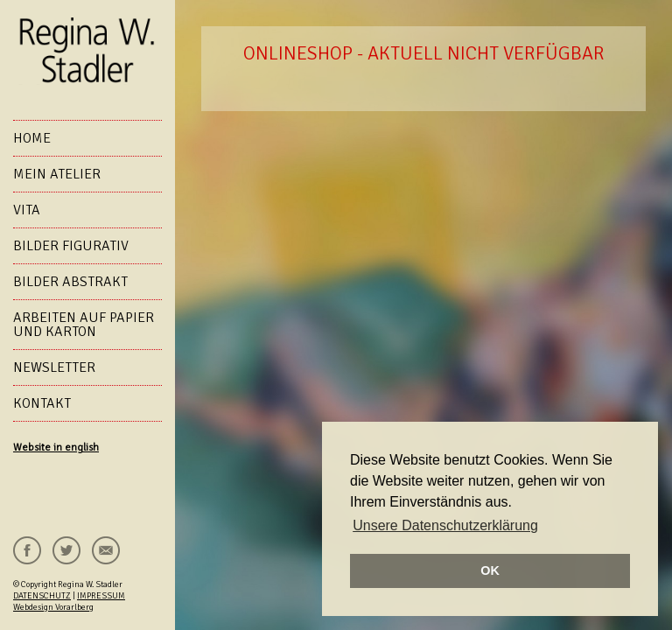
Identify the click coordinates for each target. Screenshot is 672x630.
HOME (32, 138)
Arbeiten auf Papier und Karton (84, 325)
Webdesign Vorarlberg (53, 607)
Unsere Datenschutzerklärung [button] (445, 525)
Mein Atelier (57, 174)
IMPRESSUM (101, 596)
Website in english (56, 448)
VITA (27, 210)
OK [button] (490, 570)
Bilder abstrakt (70, 282)
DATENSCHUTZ (42, 596)
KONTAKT (42, 403)
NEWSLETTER (54, 367)
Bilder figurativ (71, 246)
